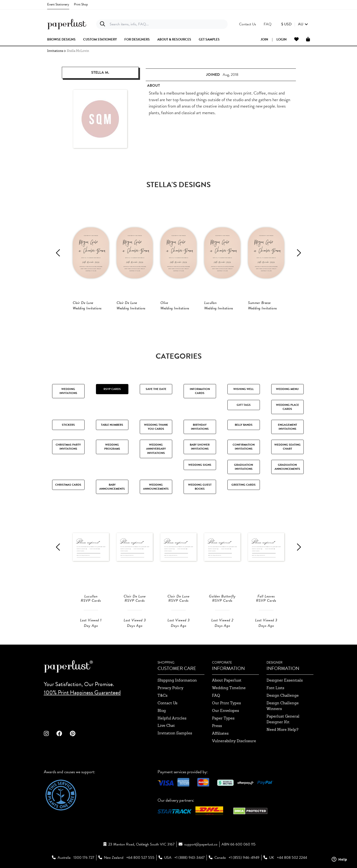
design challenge (283, 695)
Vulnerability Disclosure (234, 741)
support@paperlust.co (201, 844)
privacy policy (170, 688)
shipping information (177, 680)
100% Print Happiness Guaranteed (82, 692)
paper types (223, 718)
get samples (209, 40)
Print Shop (81, 4)
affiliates (220, 733)
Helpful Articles (172, 718)
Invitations (55, 51)
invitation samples (175, 733)
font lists (275, 688)
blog (162, 711)
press (217, 726)
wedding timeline (229, 688)
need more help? (282, 730)
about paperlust (227, 680)
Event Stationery (58, 4)
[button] (295, 24)
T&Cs (163, 695)
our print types (226, 703)
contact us (167, 703)
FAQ (216, 695)
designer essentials (285, 680)
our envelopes (226, 711)
